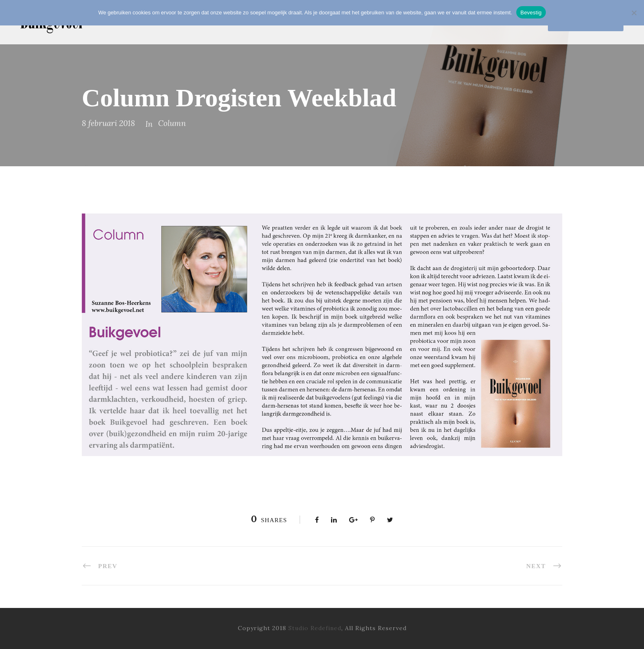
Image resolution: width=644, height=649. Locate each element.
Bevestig (531, 13)
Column (172, 123)
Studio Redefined (315, 628)
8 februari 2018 (108, 123)
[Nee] (634, 13)
